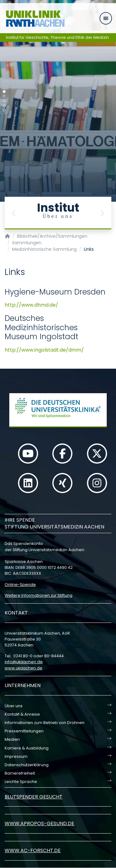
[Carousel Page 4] (4, 106)
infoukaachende (24, 662)
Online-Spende (20, 585)
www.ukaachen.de (24, 668)
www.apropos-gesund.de (39, 823)
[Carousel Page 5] (4, 110)
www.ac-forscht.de (33, 850)
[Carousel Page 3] (4, 101)
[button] (14, 213)
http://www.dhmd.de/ (31, 305)
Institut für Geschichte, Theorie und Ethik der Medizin (57, 37)
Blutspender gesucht (34, 797)
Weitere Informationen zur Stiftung (39, 595)
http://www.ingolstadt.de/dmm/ (44, 350)
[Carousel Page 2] (4, 96)
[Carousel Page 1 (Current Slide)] (4, 92)
